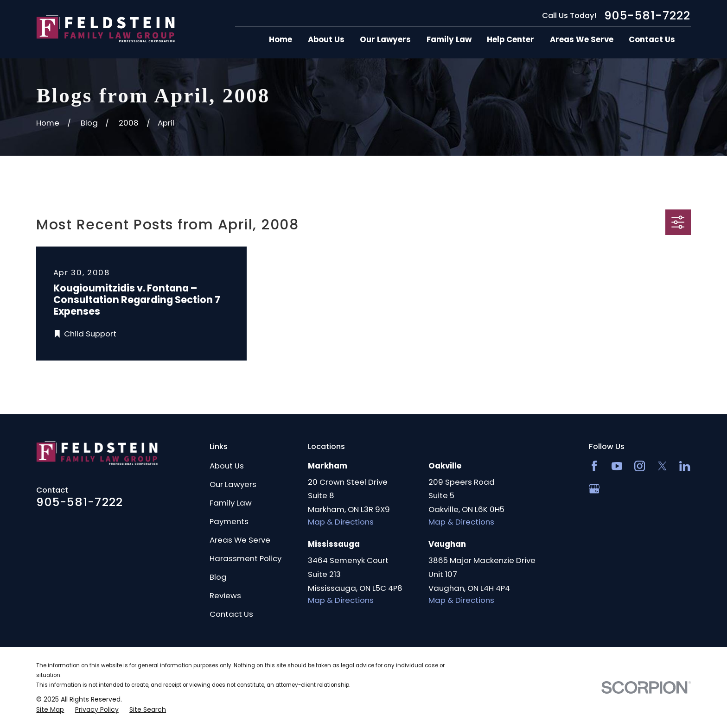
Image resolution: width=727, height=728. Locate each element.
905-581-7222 (647, 16)
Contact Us (231, 614)
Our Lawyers (233, 484)
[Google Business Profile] (594, 489)
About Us (227, 466)
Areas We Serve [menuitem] (582, 40)
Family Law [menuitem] (449, 40)
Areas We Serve (240, 540)
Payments (229, 521)
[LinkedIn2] (685, 466)
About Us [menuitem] (326, 40)
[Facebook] (594, 466)
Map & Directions (341, 522)
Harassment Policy (246, 558)
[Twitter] (662, 466)
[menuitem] (50, 710)
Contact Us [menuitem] (652, 40)
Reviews (225, 595)
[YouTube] (617, 466)
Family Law (231, 503)
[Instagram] (640, 466)
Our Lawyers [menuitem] (385, 40)
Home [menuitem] (281, 40)
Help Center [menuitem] (510, 40)
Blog (218, 577)
